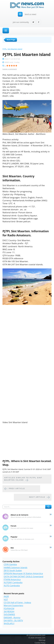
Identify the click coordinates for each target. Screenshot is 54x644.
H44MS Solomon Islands (16, 567)
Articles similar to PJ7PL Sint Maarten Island (23, 479)
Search (48, 507)
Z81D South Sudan (13, 570)
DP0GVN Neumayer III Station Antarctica (23, 573)
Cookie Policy (40, 643)
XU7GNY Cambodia (13, 582)
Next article (37, 497)
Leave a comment (10, 69)
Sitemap (42, 640)
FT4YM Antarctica (12, 579)
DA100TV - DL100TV (13, 620)
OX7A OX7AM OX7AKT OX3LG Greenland (24, 576)
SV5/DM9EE (9, 614)
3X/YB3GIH (9, 611)
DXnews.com (40, 638)
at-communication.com (36, 635)
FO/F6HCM (9, 608)
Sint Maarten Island (15, 49)
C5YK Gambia (10, 564)
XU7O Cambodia (12, 586)
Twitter (33, 22)
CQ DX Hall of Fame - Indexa (17, 602)
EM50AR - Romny (12, 618)
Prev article (17, 489)
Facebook (39, 22)
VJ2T (6, 599)
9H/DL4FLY (9, 623)
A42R (6, 596)
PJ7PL (5, 49)
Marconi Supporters (13, 605)
